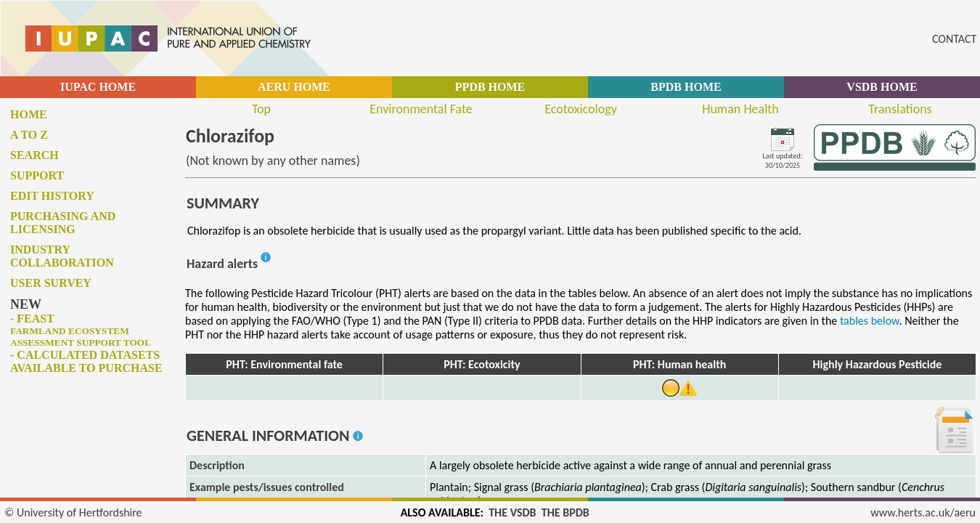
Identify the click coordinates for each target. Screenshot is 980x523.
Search (34, 155)
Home (29, 114)
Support (37, 175)
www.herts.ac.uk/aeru (923, 512)
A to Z (29, 135)
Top (261, 109)
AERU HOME (294, 87)
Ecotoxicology (581, 109)
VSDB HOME (882, 87)
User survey (51, 283)
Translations (900, 109)
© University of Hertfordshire (73, 512)
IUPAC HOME (98, 87)
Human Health (740, 109)
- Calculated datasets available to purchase (86, 361)
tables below (870, 321)
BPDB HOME (686, 87)
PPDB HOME (490, 87)
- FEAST (81, 330)
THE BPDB (565, 512)
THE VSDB (512, 512)
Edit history (52, 196)
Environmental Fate (421, 109)
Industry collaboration (62, 256)
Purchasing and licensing (63, 223)
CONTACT (954, 39)
